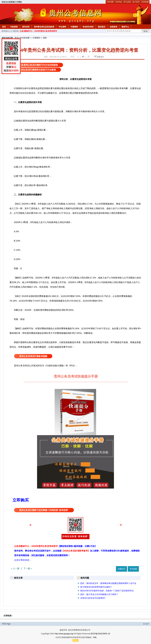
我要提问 (100, 57)
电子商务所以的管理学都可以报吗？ (96, 587)
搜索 (146, 31)
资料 (45, 38)
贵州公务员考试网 (22, 38)
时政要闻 (14, 27)
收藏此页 (121, 569)
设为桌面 (127, 2)
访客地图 (110, 2)
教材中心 (125, 27)
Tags (9, 624)
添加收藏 (145, 2)
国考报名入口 (7, 31)
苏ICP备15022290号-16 (100, 634)
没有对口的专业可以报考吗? (93, 598)
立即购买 (21, 500)
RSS (4, 624)
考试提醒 (133, 569)
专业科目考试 (88, 27)
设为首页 (136, 2)
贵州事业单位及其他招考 (44, 27)
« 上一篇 (15, 568)
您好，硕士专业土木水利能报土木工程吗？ (99, 594)
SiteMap (119, 2)
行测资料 (74, 27)
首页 (4, 27)
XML (95, 637)
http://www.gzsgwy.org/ (64, 634)
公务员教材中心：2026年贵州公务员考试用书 (38, 31)
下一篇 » (28, 568)
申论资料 (62, 27)
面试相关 (102, 27)
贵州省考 (26, 27)
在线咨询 (113, 27)
